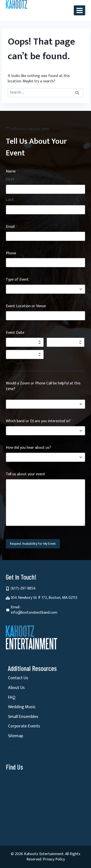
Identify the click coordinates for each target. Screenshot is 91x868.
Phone (11, 253)
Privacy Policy (54, 859)
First (10, 180)
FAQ (12, 697)
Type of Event (19, 280)
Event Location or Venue (26, 306)
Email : (16, 607)
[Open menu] (79, 10)
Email (12, 227)
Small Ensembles (23, 717)
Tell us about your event (25, 474)
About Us (16, 688)
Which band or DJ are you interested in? (40, 421)
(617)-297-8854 (23, 588)
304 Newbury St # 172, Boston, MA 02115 (44, 598)
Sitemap (16, 736)
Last (10, 200)
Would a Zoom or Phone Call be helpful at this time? (43, 389)
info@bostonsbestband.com (34, 613)
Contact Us (18, 678)
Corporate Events (24, 726)
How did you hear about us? (28, 448)
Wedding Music (22, 707)
